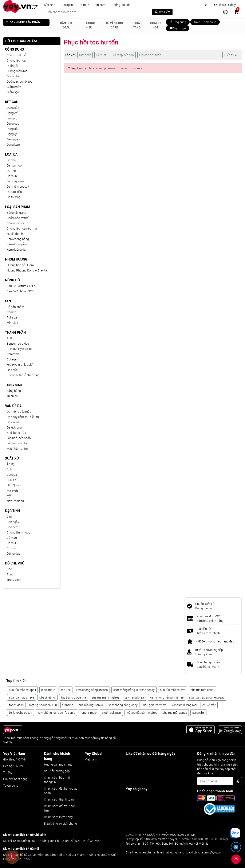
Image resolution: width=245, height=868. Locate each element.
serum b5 (198, 713)
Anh (9, 469)
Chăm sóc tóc (16, 223)
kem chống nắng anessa (92, 690)
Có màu (12, 538)
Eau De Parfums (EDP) (21, 286)
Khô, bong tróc (16, 433)
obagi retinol (48, 697)
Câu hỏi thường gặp (57, 771)
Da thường (14, 197)
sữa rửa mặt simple (21, 697)
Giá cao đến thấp (150, 55)
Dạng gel (12, 134)
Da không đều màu (19, 412)
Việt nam (91, 759)
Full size (12, 317)
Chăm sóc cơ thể (18, 218)
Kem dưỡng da (16, 249)
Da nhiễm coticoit (18, 186)
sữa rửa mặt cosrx (202, 690)
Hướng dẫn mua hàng (58, 764)
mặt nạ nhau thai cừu (43, 705)
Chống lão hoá (16, 60)
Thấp (10, 574)
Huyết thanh (15, 234)
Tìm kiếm (163, 12)
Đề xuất (101, 55)
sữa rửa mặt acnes (175, 713)
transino (68, 705)
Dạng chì (12, 113)
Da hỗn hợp (14, 165)
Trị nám (100, 5)
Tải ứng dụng (178, 22)
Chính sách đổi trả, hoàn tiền (60, 808)
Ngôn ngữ (178, 28)
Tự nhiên (12, 396)
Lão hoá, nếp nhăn (19, 438)
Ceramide (13, 354)
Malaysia (13, 490)
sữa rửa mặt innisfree (105, 697)
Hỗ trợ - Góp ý (225, 5)
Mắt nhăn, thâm (17, 448)
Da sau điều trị (16, 192)
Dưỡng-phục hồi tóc (19, 81)
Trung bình (14, 580)
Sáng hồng (14, 391)
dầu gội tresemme (155, 705)
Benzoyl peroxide (18, 343)
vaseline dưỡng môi (184, 705)
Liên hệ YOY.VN (13, 766)
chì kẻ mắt (209, 705)
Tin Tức (8, 772)
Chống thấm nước (18, 532)
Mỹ (9, 496)
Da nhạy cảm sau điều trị (23, 417)
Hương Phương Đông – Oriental (27, 270)
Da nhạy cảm (15, 181)
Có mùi (11, 543)
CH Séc (11, 480)
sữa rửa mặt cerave (173, 690)
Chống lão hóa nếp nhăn (23, 228)
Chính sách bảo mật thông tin (57, 780)
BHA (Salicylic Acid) (19, 349)
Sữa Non (50, 5)
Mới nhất (85, 55)
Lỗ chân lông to (17, 443)
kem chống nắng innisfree (167, 697)
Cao (9, 569)
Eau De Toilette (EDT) (20, 291)
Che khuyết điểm (17, 55)
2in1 (10, 517)
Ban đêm (13, 527)
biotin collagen (111, 713)
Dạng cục (13, 123)
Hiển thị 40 (231, 55)
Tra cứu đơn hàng (205, 22)
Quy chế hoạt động (15, 779)
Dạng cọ (12, 118)
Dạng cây (13, 108)
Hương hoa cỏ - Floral (21, 265)
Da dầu (11, 160)
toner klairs (16, 705)
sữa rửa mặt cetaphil (22, 690)
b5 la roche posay (21, 713)
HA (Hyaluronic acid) (20, 365)
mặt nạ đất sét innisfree (142, 713)
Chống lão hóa (121, 5)
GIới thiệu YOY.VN (15, 759)
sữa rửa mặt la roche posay (207, 697)
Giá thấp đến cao (123, 55)
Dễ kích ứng (14, 427)
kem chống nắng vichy (123, 705)
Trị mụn (84, 5)
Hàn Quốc (13, 485)
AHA (10, 338)
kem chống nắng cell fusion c (56, 713)
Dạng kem (13, 144)
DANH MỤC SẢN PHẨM (23, 22)
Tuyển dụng (11, 785)
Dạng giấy (13, 139)
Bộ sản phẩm (15, 307)
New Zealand (15, 501)
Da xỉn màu (14, 422)
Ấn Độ (11, 464)
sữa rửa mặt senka (91, 705)
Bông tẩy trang (17, 213)
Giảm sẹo (13, 92)
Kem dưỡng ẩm (17, 244)
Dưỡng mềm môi (17, 71)
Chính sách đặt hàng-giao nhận (61, 791)
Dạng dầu (13, 129)
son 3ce (66, 690)
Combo (11, 312)
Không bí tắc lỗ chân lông (23, 375)
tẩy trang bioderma (74, 697)
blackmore (48, 690)
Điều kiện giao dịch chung (60, 823)
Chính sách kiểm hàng (58, 817)
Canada (12, 475)
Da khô (11, 171)
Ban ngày (13, 522)
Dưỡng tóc (13, 76)
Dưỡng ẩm (13, 66)
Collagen (67, 5)
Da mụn (12, 176)
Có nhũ (11, 548)
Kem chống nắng (18, 239)
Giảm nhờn (14, 87)
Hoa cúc (12, 370)
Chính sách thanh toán (59, 799)
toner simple (88, 713)
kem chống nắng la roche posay (134, 690)
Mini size (12, 323)
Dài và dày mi (15, 553)
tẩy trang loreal (135, 697)
